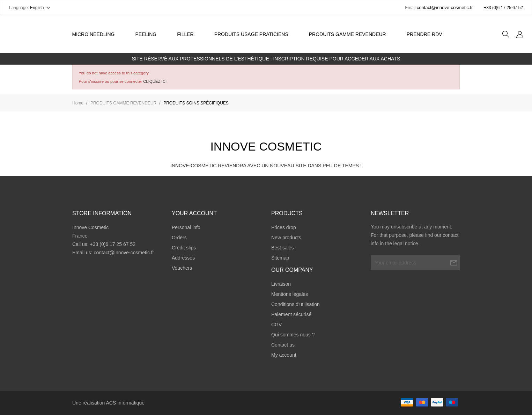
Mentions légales (290, 294)
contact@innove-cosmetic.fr (124, 253)
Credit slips (184, 248)
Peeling (150, 30)
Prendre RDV (424, 34)
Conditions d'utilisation (295, 304)
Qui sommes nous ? (293, 335)
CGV (276, 325)
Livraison (281, 284)
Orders (179, 238)
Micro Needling (93, 34)
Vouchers (182, 268)
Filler (185, 34)
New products (286, 238)
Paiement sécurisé (291, 314)
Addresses (183, 258)
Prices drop (284, 227)
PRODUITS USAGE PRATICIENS (251, 34)
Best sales (283, 248)
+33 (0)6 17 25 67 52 (503, 8)
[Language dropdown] (41, 8)
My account (284, 355)
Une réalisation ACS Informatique (108, 403)
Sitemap (280, 258)
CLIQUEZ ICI (155, 81)
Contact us (283, 345)
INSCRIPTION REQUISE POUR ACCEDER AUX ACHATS (337, 59)
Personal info (186, 227)
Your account (194, 213)
